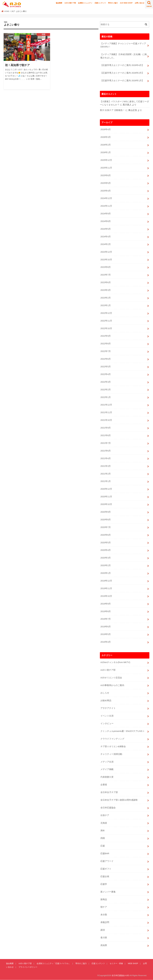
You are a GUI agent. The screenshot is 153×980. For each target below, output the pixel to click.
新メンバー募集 (108, 892)
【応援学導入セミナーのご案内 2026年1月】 (122, 81)
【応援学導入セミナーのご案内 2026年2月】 (122, 73)
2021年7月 (106, 443)
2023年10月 (106, 260)
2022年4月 (106, 374)
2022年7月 (106, 351)
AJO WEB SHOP (126, 3)
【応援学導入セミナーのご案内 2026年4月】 (122, 65)
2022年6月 (106, 359)
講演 (103, 930)
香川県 (104, 938)
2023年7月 (106, 275)
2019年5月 (106, 634)
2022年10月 (106, 328)
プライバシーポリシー (28, 967)
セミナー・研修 (116, 963)
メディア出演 (107, 762)
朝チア (104, 907)
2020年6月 (106, 535)
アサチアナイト (108, 708)
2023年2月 (106, 298)
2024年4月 (106, 237)
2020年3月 (106, 558)
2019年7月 (106, 619)
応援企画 (105, 876)
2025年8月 (106, 175)
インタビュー (107, 723)
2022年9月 (106, 336)
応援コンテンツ (100, 3)
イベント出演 (107, 716)
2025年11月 (106, 168)
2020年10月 (106, 504)
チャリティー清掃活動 (111, 754)
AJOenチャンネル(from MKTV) (115, 662)
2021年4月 (106, 458)
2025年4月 (106, 191)
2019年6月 (106, 627)
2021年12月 (106, 405)
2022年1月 (106, 397)
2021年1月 (106, 481)
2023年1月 (106, 305)
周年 (103, 831)
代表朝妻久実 (107, 777)
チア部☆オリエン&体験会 (113, 746)
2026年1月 (106, 152)
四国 (103, 838)
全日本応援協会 (108, 808)
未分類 (104, 915)
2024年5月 (106, 229)
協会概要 (59, 3)
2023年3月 (106, 290)
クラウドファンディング (112, 739)
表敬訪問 (105, 922)
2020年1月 (106, 573)
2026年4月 (106, 129)
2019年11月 (106, 588)
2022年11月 (106, 321)
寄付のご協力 (113, 3)
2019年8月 (106, 611)
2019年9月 (106, 604)
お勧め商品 (106, 700)
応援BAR (105, 853)
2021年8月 (106, 435)
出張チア (105, 815)
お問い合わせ (140, 3)
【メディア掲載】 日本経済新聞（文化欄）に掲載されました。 (124, 56)
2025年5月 (106, 183)
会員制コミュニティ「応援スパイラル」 (54, 963)
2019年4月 (106, 642)
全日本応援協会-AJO (120, 975)
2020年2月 (106, 565)
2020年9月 (106, 512)
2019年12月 (106, 581)
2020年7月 (106, 527)
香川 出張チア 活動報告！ (112, 110)
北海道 (104, 823)
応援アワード (107, 861)
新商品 (104, 899)
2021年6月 (106, 451)
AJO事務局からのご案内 (112, 685)
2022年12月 (106, 313)
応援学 (104, 884)
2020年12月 (106, 489)
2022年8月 (106, 344)
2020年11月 (106, 497)
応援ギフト (106, 869)
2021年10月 (106, 420)
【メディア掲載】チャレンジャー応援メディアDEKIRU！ (123, 45)
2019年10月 (106, 596)
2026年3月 (106, 137)
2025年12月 (106, 160)
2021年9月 (106, 428)
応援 (103, 846)
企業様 (104, 785)
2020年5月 (106, 543)
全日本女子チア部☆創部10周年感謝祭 (119, 800)
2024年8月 (106, 221)
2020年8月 (106, 520)
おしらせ (105, 693)
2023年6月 (106, 282)
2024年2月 (106, 244)
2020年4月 (106, 550)
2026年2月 (106, 145)
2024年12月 (106, 198)
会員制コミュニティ (85, 3)
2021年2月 (106, 474)
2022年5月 (106, 367)
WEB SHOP (133, 963)
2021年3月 (106, 466)
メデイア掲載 (107, 769)
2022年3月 (106, 382)
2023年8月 (106, 267)
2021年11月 (106, 412)
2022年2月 (106, 390)
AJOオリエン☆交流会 (111, 678)
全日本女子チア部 (109, 792)
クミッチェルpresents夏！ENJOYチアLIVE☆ (122, 731)
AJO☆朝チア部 (70, 3)
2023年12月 (106, 252)
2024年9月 (106, 214)
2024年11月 (106, 206)
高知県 (104, 945)
